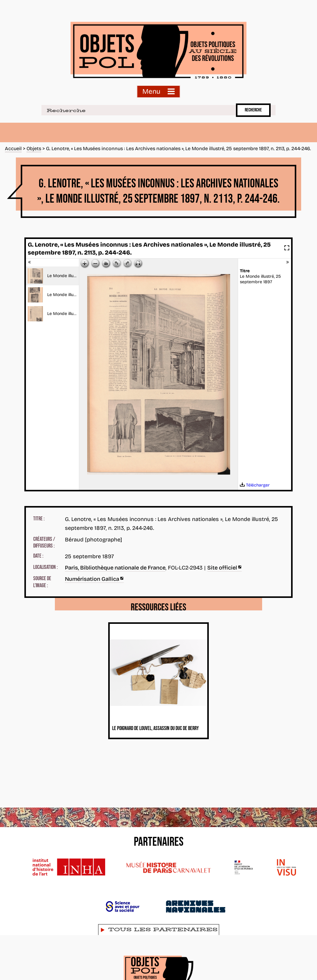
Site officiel (224, 568)
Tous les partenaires (163, 929)
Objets (34, 148)
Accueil (13, 148)
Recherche (253, 110)
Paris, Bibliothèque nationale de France (115, 568)
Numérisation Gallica (94, 579)
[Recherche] (137, 110)
